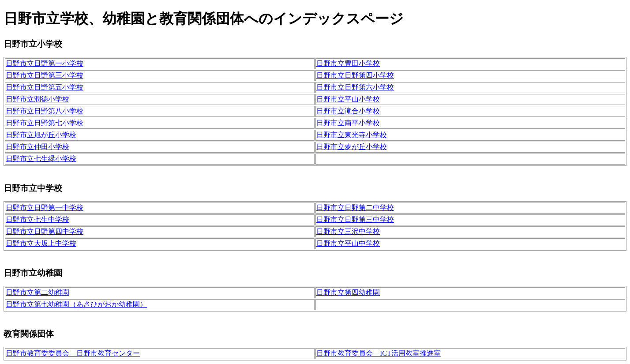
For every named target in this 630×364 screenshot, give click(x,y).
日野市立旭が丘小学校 (41, 135)
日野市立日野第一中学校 (45, 208)
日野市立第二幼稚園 (37, 292)
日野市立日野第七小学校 (45, 123)
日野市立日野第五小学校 (45, 87)
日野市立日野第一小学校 (45, 63)
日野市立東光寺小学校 (352, 135)
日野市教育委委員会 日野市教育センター (73, 353)
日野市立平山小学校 (348, 99)
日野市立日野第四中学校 (45, 231)
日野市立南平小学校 (348, 123)
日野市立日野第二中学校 (355, 208)
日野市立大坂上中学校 (41, 243)
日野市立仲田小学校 (37, 147)
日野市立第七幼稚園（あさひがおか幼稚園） (76, 304)
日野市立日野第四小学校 (355, 75)
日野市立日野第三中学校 (355, 220)
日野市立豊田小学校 (348, 63)
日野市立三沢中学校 (348, 231)
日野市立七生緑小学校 (41, 159)
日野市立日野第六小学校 (355, 87)
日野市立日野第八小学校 (45, 111)
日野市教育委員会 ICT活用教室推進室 (379, 353)
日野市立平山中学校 (348, 243)
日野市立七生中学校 (37, 220)
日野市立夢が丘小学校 (352, 147)
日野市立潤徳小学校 (37, 99)
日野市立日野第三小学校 (45, 75)
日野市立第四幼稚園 (348, 292)
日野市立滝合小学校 (348, 111)
